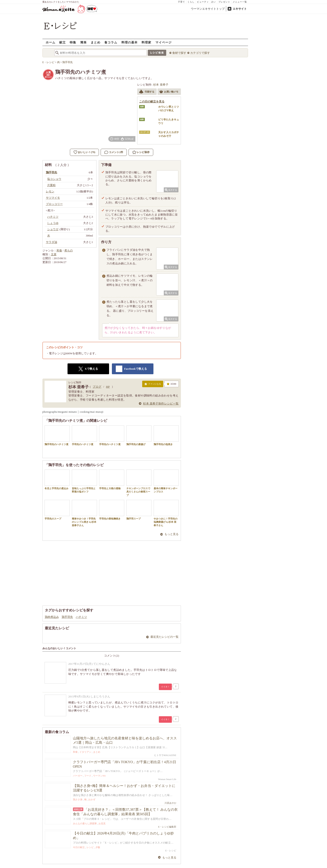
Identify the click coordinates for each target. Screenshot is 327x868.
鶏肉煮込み (52, 617)
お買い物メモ (169, 92)
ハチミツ (81, 617)
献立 (63, 42)
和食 (59, 250)
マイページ (163, 42)
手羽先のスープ (57, 510)
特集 (73, 42)
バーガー (78, 776)
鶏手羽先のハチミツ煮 (57, 436)
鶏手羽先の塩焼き (166, 436)
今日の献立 (79, 847)
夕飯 (98, 847)
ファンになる (153, 385)
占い (214, 2)
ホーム (51, 42)
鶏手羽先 (67, 617)
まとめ (96, 42)
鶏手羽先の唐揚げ (139, 436)
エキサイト (240, 9)
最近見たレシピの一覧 (164, 637)
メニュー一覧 (240, 2)
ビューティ (203, 2)
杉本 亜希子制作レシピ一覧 (161, 404)
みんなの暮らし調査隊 (85, 823)
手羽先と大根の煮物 (112, 480)
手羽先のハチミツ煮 (84, 436)
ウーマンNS (99, 776)
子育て (181, 2)
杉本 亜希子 (161, 85)
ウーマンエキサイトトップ (208, 9)
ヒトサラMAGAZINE (165, 755)
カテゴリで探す (200, 53)
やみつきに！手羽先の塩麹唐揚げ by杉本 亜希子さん (166, 513)
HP (108, 387)
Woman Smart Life (167, 779)
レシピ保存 (143, 152)
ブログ (97, 387)
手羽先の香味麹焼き (112, 510)
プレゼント (224, 2)
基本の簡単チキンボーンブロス (166, 481)
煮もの (68, 250)
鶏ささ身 (78, 799)
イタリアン (85, 752)
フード (88, 776)
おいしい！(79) (87, 152)
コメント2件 (114, 152)
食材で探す (179, 53)
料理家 (146, 42)
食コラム (111, 42)
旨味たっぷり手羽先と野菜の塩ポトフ (84, 481)
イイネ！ (165, 687)
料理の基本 (130, 42)
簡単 (84, 42)
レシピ (90, 847)
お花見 (102, 823)
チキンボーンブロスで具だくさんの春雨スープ (139, 483)
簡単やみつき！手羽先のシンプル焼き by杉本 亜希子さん (84, 513)
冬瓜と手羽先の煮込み (57, 480)
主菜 (54, 254)
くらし (191, 2)
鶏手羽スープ (139, 510)
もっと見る (172, 534)
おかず (92, 799)
